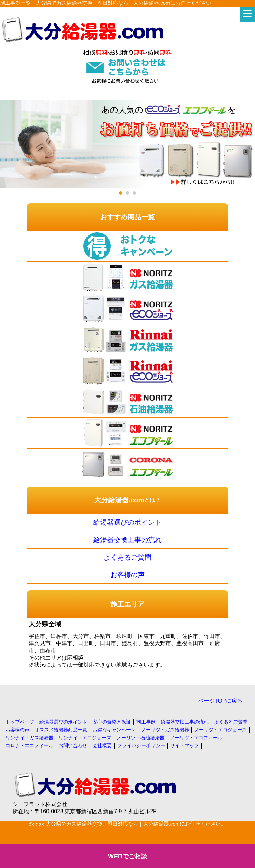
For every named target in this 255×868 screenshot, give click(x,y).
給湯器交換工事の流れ (127, 540)
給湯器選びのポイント (127, 522)
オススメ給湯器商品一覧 (61, 730)
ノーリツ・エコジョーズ (220, 730)
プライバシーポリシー (141, 745)
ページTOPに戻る (220, 701)
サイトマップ (185, 745)
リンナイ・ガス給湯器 (29, 738)
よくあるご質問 (127, 557)
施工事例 (146, 722)
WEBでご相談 (127, 856)
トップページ (20, 722)
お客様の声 (127, 575)
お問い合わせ (73, 745)
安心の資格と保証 (112, 722)
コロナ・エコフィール (29, 745)
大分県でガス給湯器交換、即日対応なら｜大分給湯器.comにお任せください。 (136, 824)
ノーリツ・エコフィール (196, 738)
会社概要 (102, 745)
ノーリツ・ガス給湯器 (165, 730)
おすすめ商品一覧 (127, 217)
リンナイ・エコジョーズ (85, 738)
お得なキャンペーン (114, 730)
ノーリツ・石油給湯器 (140, 738)
